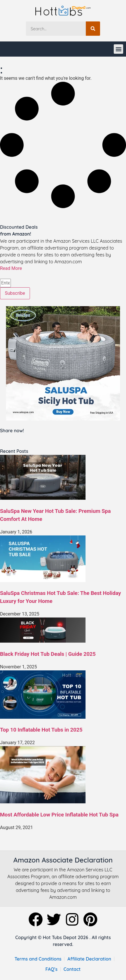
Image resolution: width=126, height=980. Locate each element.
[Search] (93, 29)
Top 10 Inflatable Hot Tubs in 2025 (41, 730)
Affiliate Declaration (89, 959)
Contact (72, 969)
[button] (118, 49)
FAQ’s (51, 969)
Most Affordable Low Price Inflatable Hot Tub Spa (59, 815)
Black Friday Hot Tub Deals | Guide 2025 (48, 654)
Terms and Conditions (38, 959)
